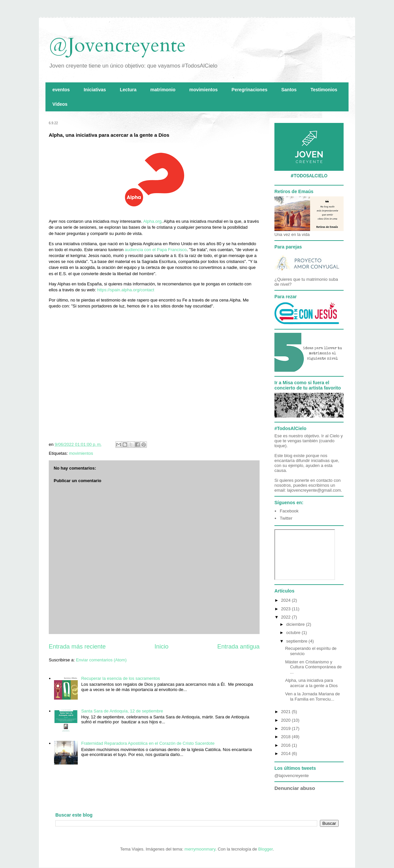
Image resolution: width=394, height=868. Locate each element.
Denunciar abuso (295, 788)
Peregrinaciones (250, 90)
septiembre (297, 641)
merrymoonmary (200, 849)
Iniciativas (95, 90)
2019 (286, 728)
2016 (286, 745)
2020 (286, 720)
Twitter (286, 518)
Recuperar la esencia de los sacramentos (120, 678)
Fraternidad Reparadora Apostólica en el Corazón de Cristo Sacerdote (148, 743)
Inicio (161, 647)
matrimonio (163, 90)
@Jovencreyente (117, 45)
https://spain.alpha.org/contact (126, 290)
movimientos (203, 90)
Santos (289, 90)
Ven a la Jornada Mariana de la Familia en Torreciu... (312, 696)
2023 (286, 609)
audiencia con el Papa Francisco (156, 250)
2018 (286, 737)
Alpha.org (153, 221)
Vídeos (60, 104)
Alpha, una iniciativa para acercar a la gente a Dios (311, 683)
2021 (286, 712)
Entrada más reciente (77, 647)
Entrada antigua (239, 647)
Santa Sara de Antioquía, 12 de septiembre (122, 711)
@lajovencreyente (292, 776)
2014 (286, 753)
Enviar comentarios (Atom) (101, 660)
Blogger (266, 849)
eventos (61, 90)
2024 (286, 600)
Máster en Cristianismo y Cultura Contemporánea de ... (313, 667)
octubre (294, 633)
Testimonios (324, 90)
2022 (286, 617)
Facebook (289, 511)
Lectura (128, 90)
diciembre (296, 624)
